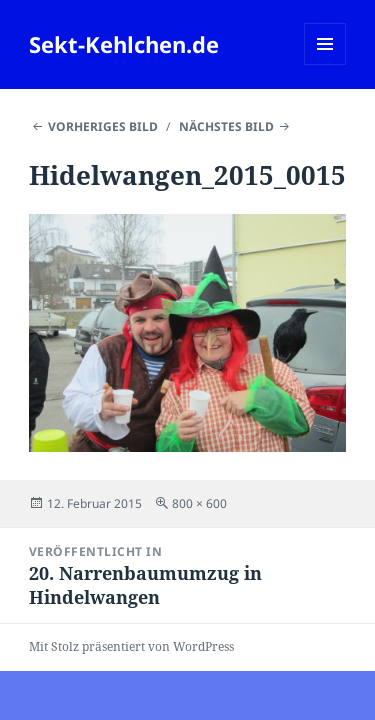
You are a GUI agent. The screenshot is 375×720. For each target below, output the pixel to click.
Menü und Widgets (325, 64)
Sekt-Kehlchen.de (124, 44)
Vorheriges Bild (103, 126)
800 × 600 (199, 503)
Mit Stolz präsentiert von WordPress (131, 646)
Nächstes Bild (226, 126)
